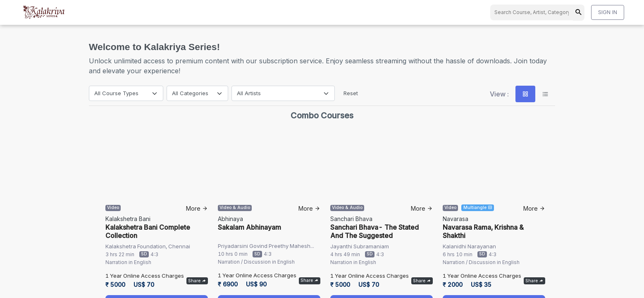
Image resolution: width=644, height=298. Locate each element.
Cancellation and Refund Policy (321, 287)
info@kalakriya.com (322, 237)
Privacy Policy (390, 287)
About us (465, 255)
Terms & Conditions (443, 287)
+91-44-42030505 (321, 247)
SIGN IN (608, 12)
